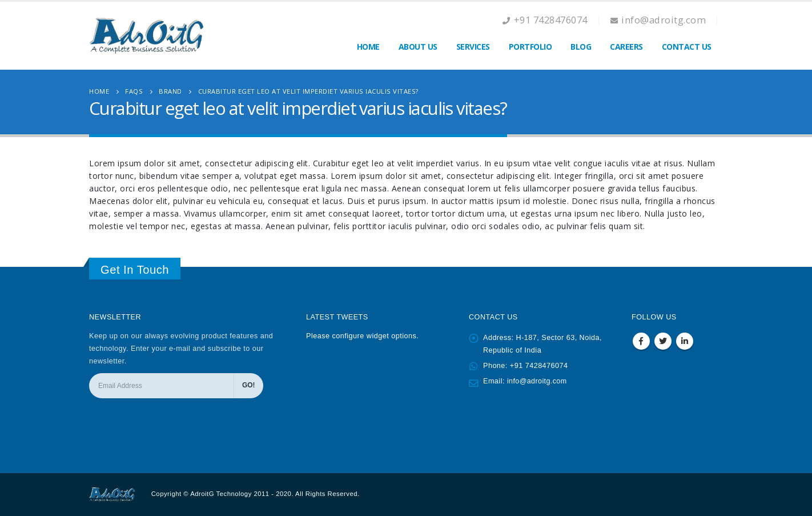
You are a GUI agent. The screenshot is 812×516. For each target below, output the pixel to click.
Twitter (663, 341)
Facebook (641, 341)
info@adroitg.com (538, 381)
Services (473, 47)
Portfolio (530, 47)
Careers (626, 47)
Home (368, 47)
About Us (418, 47)
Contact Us (687, 47)
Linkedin (685, 341)
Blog (581, 47)
